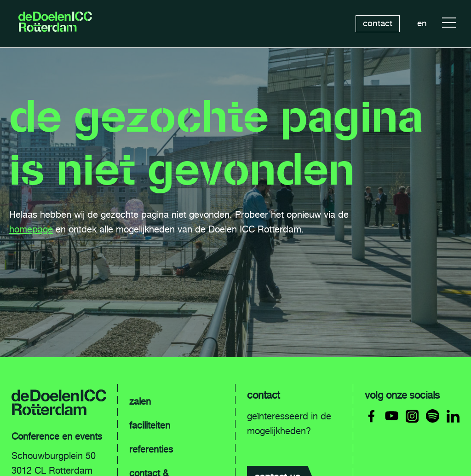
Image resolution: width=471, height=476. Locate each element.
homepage (31, 229)
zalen (140, 401)
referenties (151, 449)
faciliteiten (150, 425)
